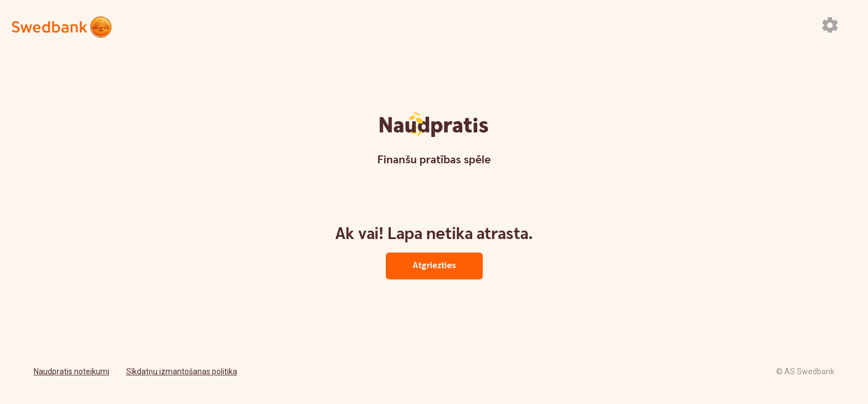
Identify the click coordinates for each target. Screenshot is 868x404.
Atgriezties (434, 266)
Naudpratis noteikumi (71, 371)
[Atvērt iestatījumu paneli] (830, 25)
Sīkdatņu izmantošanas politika (182, 371)
